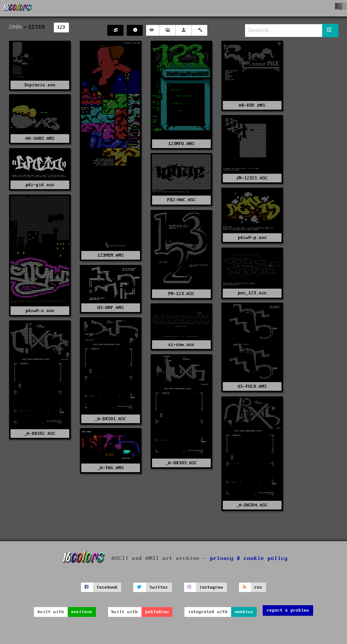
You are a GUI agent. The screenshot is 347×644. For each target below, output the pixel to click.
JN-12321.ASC (252, 178)
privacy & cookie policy (249, 558)
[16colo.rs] (18, 8)
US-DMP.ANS (111, 308)
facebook (107, 587)
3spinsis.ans (40, 85)
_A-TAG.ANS (111, 468)
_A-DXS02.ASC (40, 434)
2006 (16, 27)
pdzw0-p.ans (252, 238)
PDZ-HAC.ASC (182, 200)
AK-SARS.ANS (40, 138)
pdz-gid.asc (40, 185)
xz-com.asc (181, 345)
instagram (211, 587)
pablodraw (157, 612)
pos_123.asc (252, 293)
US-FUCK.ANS (252, 386)
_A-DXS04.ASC (252, 505)
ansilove (82, 612)
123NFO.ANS (181, 144)
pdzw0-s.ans (40, 311)
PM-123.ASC (181, 294)
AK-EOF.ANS (252, 105)
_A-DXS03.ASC (181, 463)
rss (258, 587)
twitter (159, 587)
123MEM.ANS (111, 255)
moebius (244, 612)
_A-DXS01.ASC (111, 419)
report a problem (288, 610)
